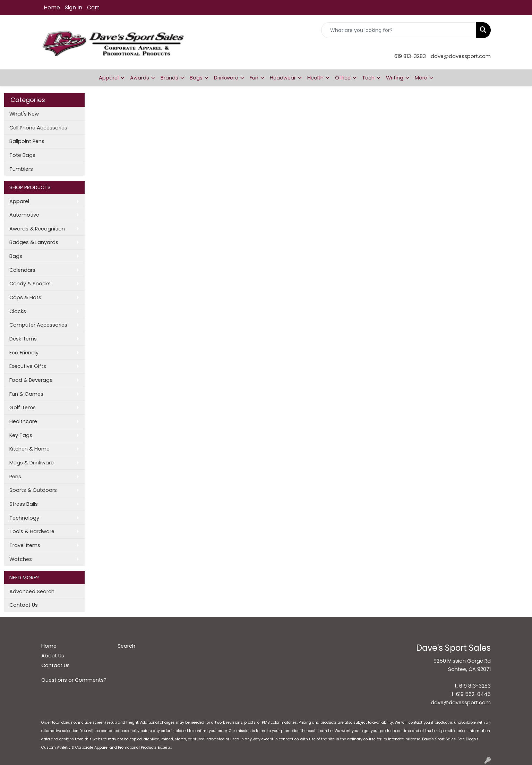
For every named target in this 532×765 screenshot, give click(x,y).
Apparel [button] (109, 78)
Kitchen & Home (29, 449)
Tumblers (21, 169)
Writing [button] (395, 78)
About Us (53, 656)
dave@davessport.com (461, 56)
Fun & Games (26, 394)
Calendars (22, 270)
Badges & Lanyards (34, 242)
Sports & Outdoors (33, 490)
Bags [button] (196, 78)
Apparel (19, 201)
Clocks (18, 311)
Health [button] (315, 78)
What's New (24, 114)
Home (52, 7)
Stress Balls (24, 504)
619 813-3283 (410, 56)
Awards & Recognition (37, 229)
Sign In (74, 7)
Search (126, 646)
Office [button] (343, 78)
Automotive (24, 215)
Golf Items (23, 407)
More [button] (421, 78)
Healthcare (23, 421)
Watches (21, 559)
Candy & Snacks (30, 284)
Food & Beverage (31, 380)
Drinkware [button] (226, 78)
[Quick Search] (399, 30)
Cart (93, 7)
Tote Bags (22, 155)
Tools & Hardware (32, 531)
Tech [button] (368, 78)
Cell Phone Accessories (38, 128)
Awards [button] (140, 78)
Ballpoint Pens (27, 141)
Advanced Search (32, 591)
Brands (169, 78)
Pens (15, 477)
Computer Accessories (38, 325)
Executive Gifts (28, 366)
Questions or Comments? (74, 680)
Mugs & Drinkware (32, 463)
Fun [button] (254, 78)
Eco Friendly (24, 353)
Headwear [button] (283, 78)
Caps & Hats (25, 297)
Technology (24, 518)
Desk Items (23, 339)
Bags (16, 256)
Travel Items (25, 545)
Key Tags (21, 435)
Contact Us (24, 605)
